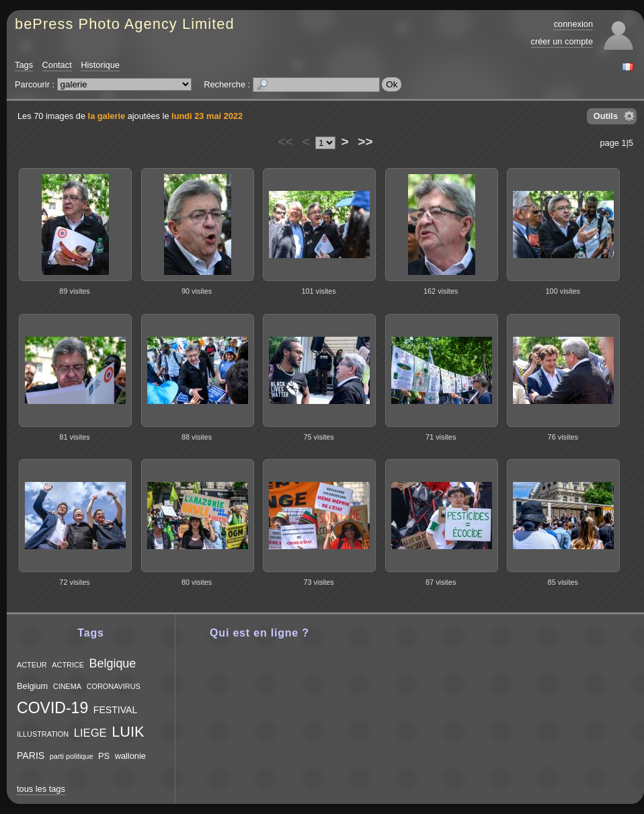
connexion (573, 24)
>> (365, 141)
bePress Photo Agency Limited (125, 24)
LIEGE (90, 733)
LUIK (128, 732)
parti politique (72, 756)
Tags (24, 65)
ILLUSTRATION (43, 734)
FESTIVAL (115, 710)
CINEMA (67, 686)
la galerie (107, 116)
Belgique (113, 663)
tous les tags (41, 789)
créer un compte (562, 41)
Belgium (32, 686)
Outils (606, 116)
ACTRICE (68, 665)
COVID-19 (52, 708)
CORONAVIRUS (114, 686)
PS (104, 756)
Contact (57, 65)
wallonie (130, 756)
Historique (100, 65)
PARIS (31, 756)
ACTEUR (32, 665)
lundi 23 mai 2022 (207, 116)
